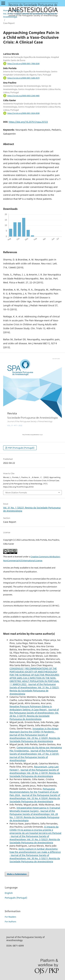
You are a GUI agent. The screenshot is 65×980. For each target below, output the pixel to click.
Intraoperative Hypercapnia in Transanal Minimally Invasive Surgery (35, 809)
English (9, 893)
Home (6, 10)
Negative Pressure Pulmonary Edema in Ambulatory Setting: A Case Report (31, 708)
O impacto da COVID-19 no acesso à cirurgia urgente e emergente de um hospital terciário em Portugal (35, 830)
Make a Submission (17, 874)
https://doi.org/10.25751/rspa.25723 (28, 122)
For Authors (10, 921)
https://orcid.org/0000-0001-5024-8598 (23, 113)
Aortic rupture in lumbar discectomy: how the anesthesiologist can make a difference (35, 850)
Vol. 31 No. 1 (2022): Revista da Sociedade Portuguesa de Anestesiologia (30, 15)
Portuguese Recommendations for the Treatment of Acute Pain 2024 (34, 792)
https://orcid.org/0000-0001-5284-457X (23, 78)
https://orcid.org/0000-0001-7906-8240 (23, 64)
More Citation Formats (16, 493)
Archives (17, 10)
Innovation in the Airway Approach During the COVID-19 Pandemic (34, 730)
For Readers (10, 917)
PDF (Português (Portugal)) (21, 448)
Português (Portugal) (16, 898)
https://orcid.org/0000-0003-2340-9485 (23, 96)
